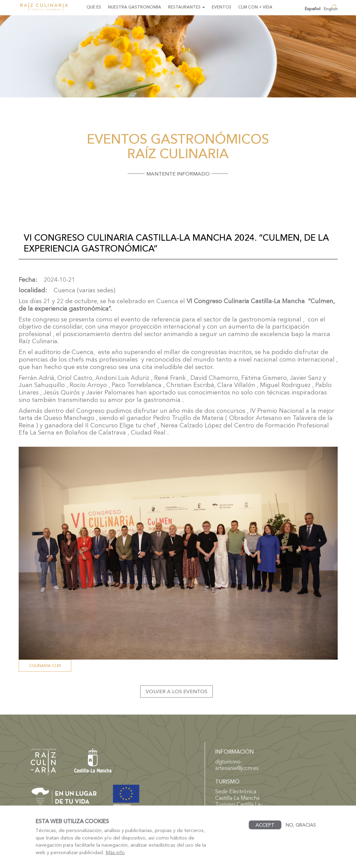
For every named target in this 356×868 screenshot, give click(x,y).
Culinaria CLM (45, 666)
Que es (94, 7)
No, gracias (301, 825)
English (331, 9)
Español (313, 9)
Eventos (222, 7)
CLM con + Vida (255, 7)
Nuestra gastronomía (135, 7)
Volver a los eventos (176, 691)
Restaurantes (186, 7)
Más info (115, 852)
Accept (265, 825)
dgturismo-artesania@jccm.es (237, 765)
